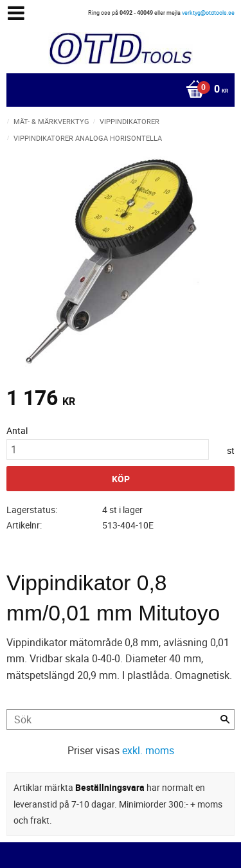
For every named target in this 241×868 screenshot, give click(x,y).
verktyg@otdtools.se (208, 13)
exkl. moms (148, 750)
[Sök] (225, 719)
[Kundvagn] (117, 90)
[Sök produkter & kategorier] (121, 719)
